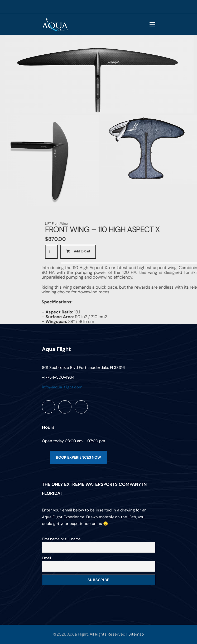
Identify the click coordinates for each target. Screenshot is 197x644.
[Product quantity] (115, 252)
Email (46, 558)
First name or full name (61, 539)
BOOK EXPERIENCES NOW (78, 457)
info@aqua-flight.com (62, 387)
